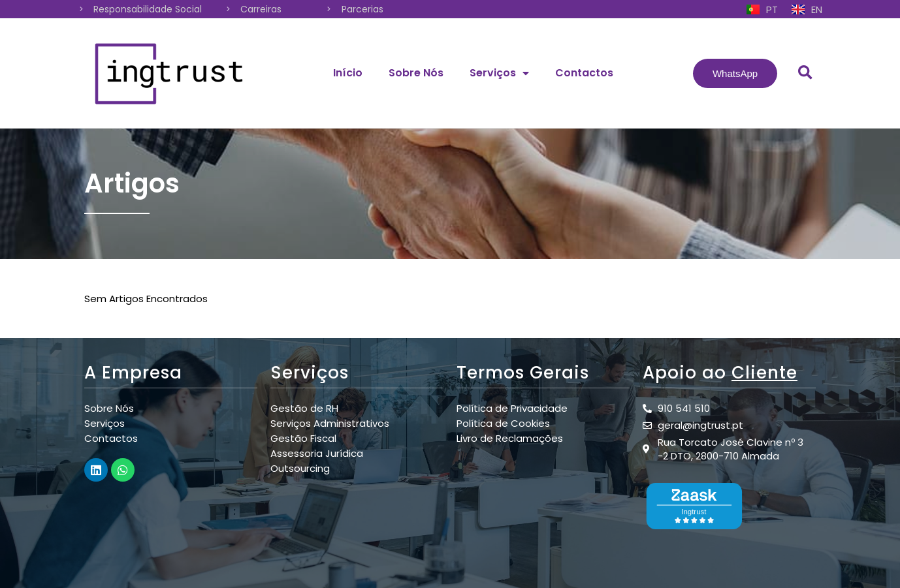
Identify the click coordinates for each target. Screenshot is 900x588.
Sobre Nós (416, 73)
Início (348, 73)
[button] (735, 73)
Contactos (584, 73)
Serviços (499, 73)
